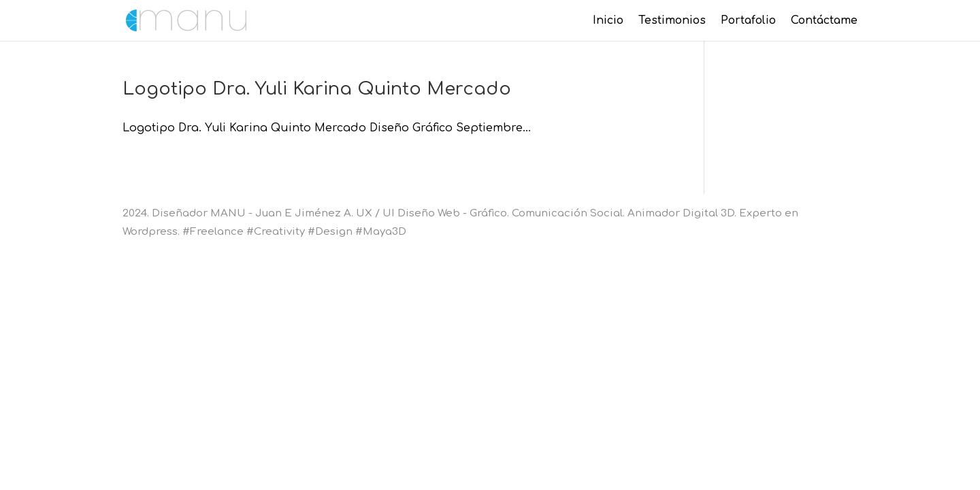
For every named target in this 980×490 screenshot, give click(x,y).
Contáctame (824, 21)
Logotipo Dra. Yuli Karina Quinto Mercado (317, 89)
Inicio (608, 21)
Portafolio (748, 21)
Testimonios (672, 21)
